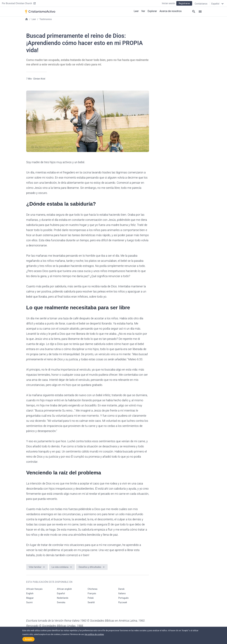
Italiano (122, 593)
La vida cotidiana (60, 567)
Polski (91, 598)
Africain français (34, 589)
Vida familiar (35, 567)
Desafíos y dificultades (90, 567)
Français (92, 593)
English (30, 593)
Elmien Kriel (39, 79)
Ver (143, 11)
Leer (136, 11)
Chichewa (92, 589)
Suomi (29, 602)
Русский (123, 602)
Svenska (61, 602)
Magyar (30, 598)
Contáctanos (201, 4)
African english (64, 589)
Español (61, 593)
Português (123, 598)
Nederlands (63, 598)
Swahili (91, 602)
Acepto (28, 639)
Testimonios (46, 19)
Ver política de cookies (94, 634)
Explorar (152, 11)
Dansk (121, 589)
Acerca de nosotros (171, 11)
